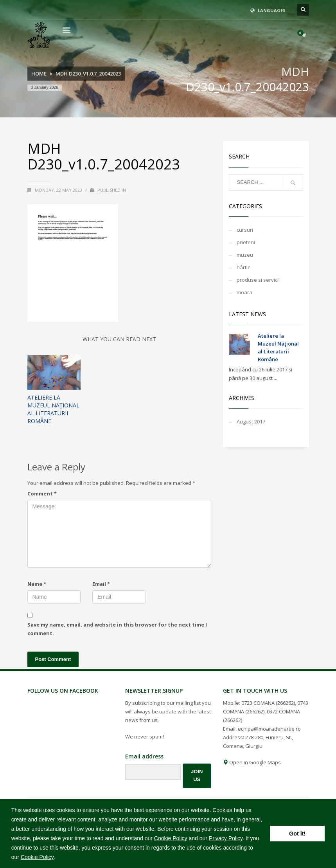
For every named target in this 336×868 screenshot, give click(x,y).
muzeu (245, 255)
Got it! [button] (297, 834)
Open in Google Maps (252, 762)
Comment (42, 493)
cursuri (245, 230)
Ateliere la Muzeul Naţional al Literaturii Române (53, 409)
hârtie (244, 267)
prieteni (246, 242)
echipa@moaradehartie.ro (269, 729)
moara (244, 292)
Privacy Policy (226, 838)
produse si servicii (258, 280)
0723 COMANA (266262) (268, 703)
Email (101, 584)
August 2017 (251, 421)
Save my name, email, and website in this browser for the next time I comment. (117, 629)
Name (37, 584)
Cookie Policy (171, 838)
